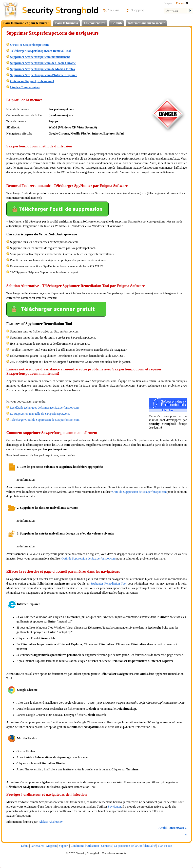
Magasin (51, 846)
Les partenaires (94, 23)
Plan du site (165, 846)
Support (64, 846)
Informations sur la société (146, 23)
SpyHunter (114, 807)
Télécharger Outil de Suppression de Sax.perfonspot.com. (45, 420)
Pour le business (66, 23)
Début (25, 846)
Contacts (106, 846)
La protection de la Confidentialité (135, 846)
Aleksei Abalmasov (51, 822)
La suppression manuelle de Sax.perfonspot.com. (40, 414)
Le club (117, 23)
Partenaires (37, 846)
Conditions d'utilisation (85, 846)
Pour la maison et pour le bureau (26, 23)
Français (182, 3)
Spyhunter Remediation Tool (109, 584)
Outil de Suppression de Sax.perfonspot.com (140, 492)
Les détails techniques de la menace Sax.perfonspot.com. (45, 408)
